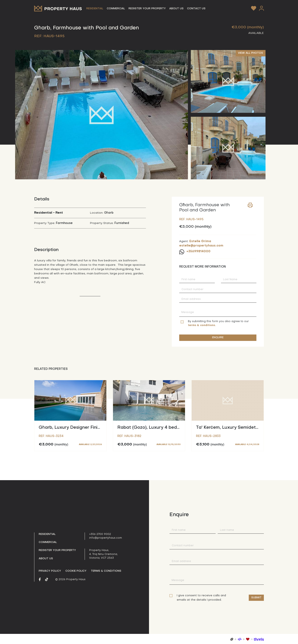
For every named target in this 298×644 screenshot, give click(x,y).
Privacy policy (50, 571)
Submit (256, 598)
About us (46, 559)
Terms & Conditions (106, 571)
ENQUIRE (218, 338)
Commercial (48, 542)
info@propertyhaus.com (106, 538)
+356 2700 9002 (100, 534)
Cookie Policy (76, 571)
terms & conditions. (202, 325)
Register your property (57, 550)
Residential (47, 534)
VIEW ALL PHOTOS (251, 53)
